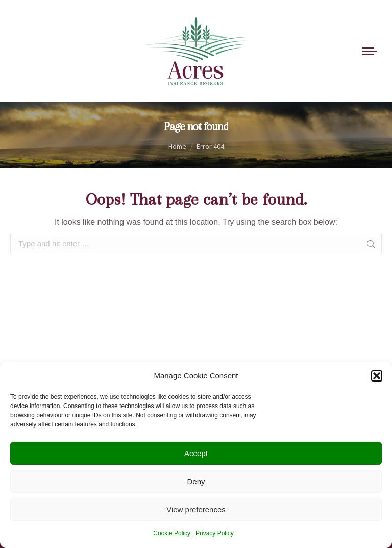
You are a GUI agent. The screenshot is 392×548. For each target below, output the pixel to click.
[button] (377, 376)
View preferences (196, 509)
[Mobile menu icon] (370, 51)
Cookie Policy (172, 533)
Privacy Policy (215, 533)
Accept (196, 453)
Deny (196, 481)
